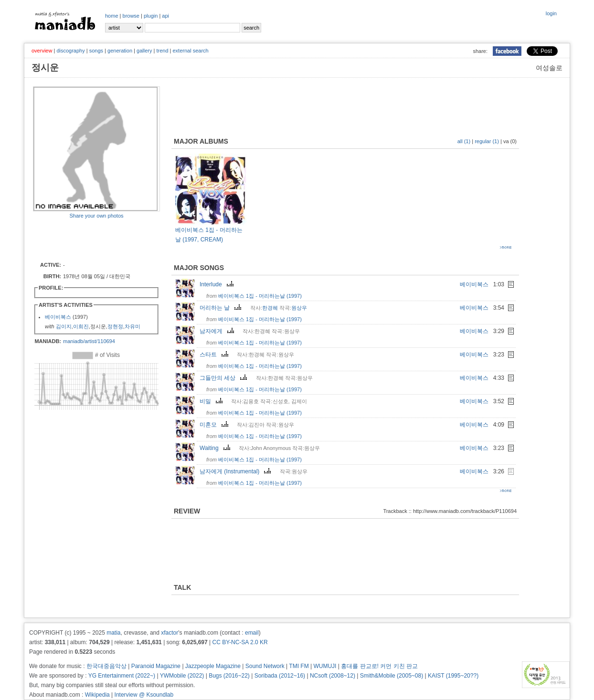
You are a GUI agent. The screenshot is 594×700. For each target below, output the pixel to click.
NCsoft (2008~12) (333, 676)
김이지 (64, 326)
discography (70, 51)
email (252, 633)
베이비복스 (58, 317)
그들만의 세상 (224, 378)
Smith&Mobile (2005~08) (392, 676)
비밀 (212, 401)
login (551, 13)
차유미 (133, 326)
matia (113, 633)
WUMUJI (325, 666)
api (165, 16)
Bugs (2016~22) (229, 676)
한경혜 (270, 308)
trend (162, 51)
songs (96, 51)
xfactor (170, 633)
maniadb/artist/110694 (89, 341)
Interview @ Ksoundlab (144, 695)
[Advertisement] (89, 240)
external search (190, 51)
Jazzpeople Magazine (213, 666)
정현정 (115, 326)
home (112, 16)
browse (131, 16)
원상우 (299, 308)
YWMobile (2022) (182, 676)
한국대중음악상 (106, 666)
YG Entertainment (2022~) (122, 676)
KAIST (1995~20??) (453, 676)
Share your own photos (96, 216)
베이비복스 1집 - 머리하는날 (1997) (260, 296)
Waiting (216, 448)
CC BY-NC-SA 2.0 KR (240, 642)
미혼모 (215, 425)
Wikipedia (97, 695)
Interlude (218, 284)
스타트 (215, 355)
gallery (144, 51)
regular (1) (487, 141)
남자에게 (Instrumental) (236, 471)
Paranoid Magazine (156, 666)
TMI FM (299, 666)
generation (120, 51)
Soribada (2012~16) (280, 676)
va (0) (510, 141)
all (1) (464, 141)
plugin (151, 16)
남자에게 (218, 331)
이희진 (81, 326)
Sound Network (265, 666)
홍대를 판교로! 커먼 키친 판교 (379, 666)
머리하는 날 (222, 308)
